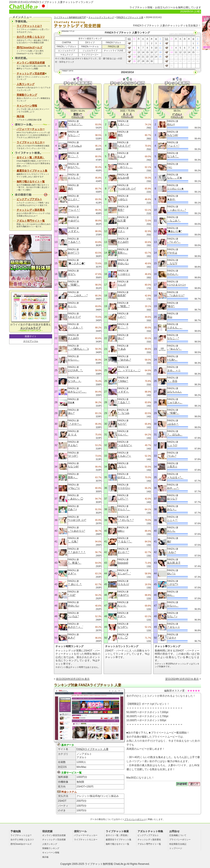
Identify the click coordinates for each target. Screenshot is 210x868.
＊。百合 (172, 381)
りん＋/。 (123, 435)
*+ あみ (122, 349)
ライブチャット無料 (96, 864)
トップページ (176, 848)
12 (134, 52)
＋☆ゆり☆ (124, 274)
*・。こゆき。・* (78, 295)
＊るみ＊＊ (74, 242)
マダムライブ (67, 55)
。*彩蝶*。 (74, 285)
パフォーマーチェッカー (31, 129)
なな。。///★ (175, 178)
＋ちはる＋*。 (175, 477)
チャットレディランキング (101, 17)
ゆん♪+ (171, 124)
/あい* (71, 413)
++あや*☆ (74, 221)
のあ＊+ (72, 509)
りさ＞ (121, 231)
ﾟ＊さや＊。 (75, 424)
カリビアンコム (31, 341)
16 (152, 52)
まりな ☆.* (74, 178)
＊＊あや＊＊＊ (77, 552)
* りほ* (72, 595)
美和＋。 (73, 477)
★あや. (171, 199)
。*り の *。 (174, 242)
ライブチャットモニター (31, 142)
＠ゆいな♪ (74, 606)
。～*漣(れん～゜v (78, 349)
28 (143, 61)
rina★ (71, 402)
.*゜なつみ (123, 413)
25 (160, 57)
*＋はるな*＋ (125, 445)
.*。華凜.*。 (75, 563)
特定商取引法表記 (178, 844)
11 (160, 48)
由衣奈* (122, 295)
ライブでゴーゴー (90, 55)
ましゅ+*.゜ (124, 573)
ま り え (72, 435)
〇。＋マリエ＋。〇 (129, 370)
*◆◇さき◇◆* (76, 263)
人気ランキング (26, 84)
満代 (70, 189)
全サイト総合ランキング (90, 38)
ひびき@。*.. (75, 370)
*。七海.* (73, 542)
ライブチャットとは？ (29, 26)
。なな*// (172, 263)
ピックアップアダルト (29, 199)
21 (143, 57)
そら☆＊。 (124, 509)
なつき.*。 (173, 156)
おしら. (171, 531)
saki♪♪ (121, 531)
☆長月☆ (172, 466)
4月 (129, 39)
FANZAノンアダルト (67, 47)
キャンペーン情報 (27, 106)
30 (152, 61)
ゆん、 (171, 595)
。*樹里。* (124, 306)
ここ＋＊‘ (173, 520)
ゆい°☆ (172, 573)
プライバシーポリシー (135, 819)
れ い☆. (72, 306)
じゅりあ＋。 (175, 402)
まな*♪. (72, 274)
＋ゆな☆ (123, 199)
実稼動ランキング (27, 95)
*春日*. (171, 306)
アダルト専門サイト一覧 (31, 221)
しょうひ (172, 445)
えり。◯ (123, 638)
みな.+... (172, 509)
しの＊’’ (122, 317)
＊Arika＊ (123, 381)
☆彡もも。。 (175, 328)
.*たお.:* (172, 456)
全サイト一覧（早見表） (31, 157)
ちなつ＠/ (73, 466)
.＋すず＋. (74, 231)
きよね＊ (73, 445)
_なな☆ (122, 466)
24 (156, 57)
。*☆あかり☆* (76, 531)
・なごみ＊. (174, 221)
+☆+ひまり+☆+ (177, 285)
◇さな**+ (173, 584)
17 (156, 52)
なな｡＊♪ (172, 616)
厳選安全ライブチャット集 (32, 171)
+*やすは (172, 253)
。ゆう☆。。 (125, 167)
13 (139, 52)
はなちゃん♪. (175, 392)
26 (134, 61)
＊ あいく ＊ (75, 584)
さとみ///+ (73, 338)
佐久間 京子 (174, 563)
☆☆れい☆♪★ (175, 189)
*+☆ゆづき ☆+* (77, 520)
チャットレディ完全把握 (32, 74)
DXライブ (90, 43)
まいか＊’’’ (123, 552)
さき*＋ (72, 573)
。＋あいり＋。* (177, 210)
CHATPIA (67, 43)
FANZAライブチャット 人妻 (130, 17)
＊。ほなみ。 (175, 435)
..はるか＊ (173, 424)
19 (134, 57)
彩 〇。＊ (73, 156)
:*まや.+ (172, 638)
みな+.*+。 (74, 167)
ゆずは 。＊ (124, 477)
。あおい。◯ (75, 499)
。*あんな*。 (175, 349)
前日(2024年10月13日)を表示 (73, 679)
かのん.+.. (173, 274)
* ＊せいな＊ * (126, 520)
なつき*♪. (123, 627)
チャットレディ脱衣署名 (31, 210)
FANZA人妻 (113, 47)
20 (139, 57)
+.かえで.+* (74, 317)
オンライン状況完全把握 (31, 63)
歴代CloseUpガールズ (30, 48)
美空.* (121, 210)
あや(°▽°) (74, 253)
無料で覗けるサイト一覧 (31, 182)
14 (143, 52)
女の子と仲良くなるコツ (31, 37)
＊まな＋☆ (174, 627)
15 (147, 52)
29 (147, 61)
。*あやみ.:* (124, 360)
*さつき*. (73, 456)
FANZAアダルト (113, 43)
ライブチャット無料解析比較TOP (70, 17)
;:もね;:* (172, 552)
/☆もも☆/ (123, 584)
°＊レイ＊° (74, 210)
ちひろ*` (122, 424)
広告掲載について (178, 835)
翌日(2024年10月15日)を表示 (182, 679)
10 (156, 48)
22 (147, 57)
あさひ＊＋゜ (75, 627)
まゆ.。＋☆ (174, 370)
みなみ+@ (123, 178)
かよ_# (121, 156)
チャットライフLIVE (114, 51)
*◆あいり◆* (175, 231)
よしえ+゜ (74, 199)
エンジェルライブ (67, 51)
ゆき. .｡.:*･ (173, 488)
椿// (169, 542)
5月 (167, 39)
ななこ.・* (74, 135)
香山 (170, 317)
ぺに (170, 167)
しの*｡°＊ (123, 499)
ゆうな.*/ (172, 499)
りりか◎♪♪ (124, 488)
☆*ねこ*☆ (74, 488)
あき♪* (72, 638)
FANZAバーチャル (90, 47)
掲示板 (20, 116)
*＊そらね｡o (75, 146)
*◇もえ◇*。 (75, 124)
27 (139, 61)
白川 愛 (122, 221)
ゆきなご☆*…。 (77, 392)
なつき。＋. (75, 381)
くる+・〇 (123, 124)
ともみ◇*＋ (124, 456)
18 (160, 52)
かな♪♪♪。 (74, 360)
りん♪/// (122, 285)
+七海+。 (172, 360)
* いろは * (73, 616)
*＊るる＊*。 (125, 542)
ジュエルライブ (90, 51)
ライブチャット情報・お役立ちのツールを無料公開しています (165, 7)
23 (152, 57)
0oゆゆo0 (123, 563)
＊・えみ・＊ (75, 328)
